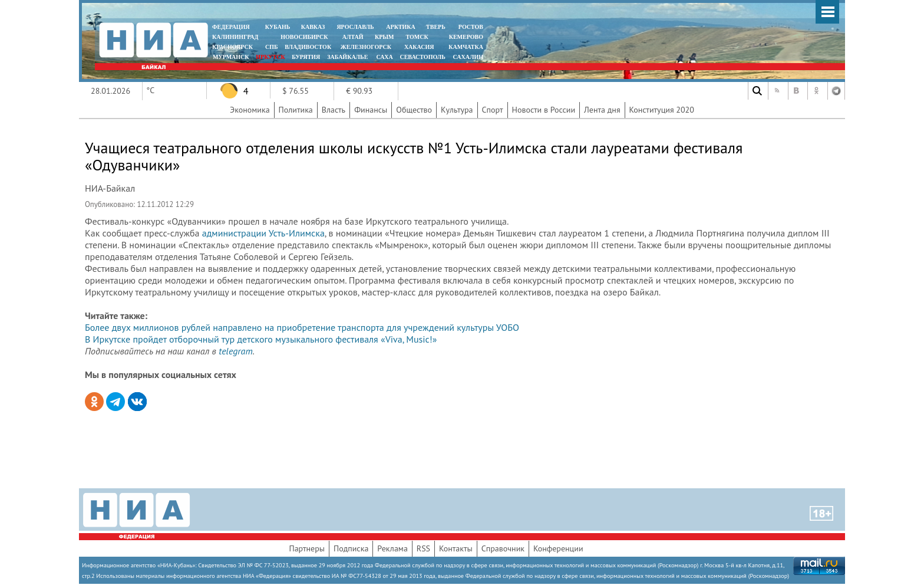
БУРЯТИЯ (306, 57)
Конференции (558, 548)
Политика (296, 110)
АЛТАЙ (353, 37)
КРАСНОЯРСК (232, 47)
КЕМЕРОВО (466, 37)
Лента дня (602, 110)
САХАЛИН (468, 57)
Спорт (493, 110)
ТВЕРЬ (436, 27)
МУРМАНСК (231, 57)
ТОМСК (419, 37)
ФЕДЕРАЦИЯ (231, 27)
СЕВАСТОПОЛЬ (422, 57)
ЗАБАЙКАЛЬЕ (348, 57)
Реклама (392, 548)
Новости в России (544, 110)
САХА (384, 57)
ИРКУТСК (270, 57)
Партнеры (307, 548)
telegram (235, 351)
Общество (414, 110)
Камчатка (465, 47)
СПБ (272, 47)
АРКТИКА (401, 27)
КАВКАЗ (313, 27)
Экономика (250, 110)
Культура (457, 110)
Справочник (503, 548)
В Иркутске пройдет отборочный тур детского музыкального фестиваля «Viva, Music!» (261, 339)
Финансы (371, 110)
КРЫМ (385, 37)
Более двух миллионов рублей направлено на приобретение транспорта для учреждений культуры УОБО (302, 327)
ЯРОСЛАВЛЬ (355, 27)
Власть (334, 110)
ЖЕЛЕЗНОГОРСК (366, 47)
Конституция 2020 (662, 110)
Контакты (456, 548)
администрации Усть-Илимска (263, 233)
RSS (423, 548)
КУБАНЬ (278, 27)
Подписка (351, 548)
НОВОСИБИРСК (304, 37)
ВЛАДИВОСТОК (308, 47)
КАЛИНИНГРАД (235, 37)
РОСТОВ (471, 27)
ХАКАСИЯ (418, 47)
